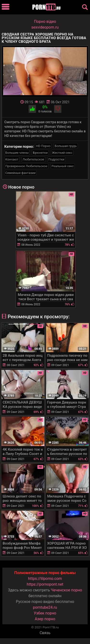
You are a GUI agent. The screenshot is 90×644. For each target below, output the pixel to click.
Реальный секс (63, 166)
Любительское (33, 159)
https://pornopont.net (45, 584)
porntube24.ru (45, 607)
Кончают (12, 159)
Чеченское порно (66, 590)
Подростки (56, 159)
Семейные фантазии (20, 173)
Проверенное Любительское (26, 166)
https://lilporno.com (45, 579)
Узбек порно (45, 613)
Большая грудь (66, 146)
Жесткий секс (62, 153)
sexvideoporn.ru (45, 27)
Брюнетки (40, 153)
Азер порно (45, 619)
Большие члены (17, 153)
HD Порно (43, 146)
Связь (45, 633)
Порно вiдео (45, 21)
